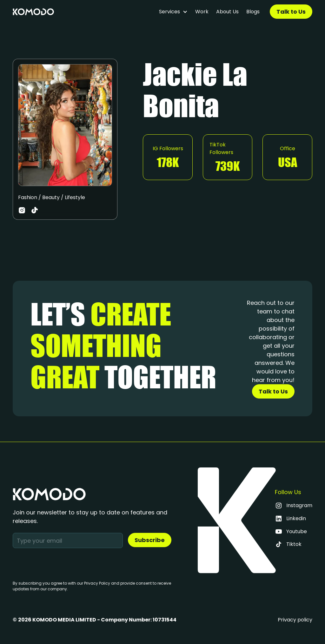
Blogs (253, 12)
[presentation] (61, 563)
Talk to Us (291, 12)
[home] (33, 12)
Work (202, 12)
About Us (227, 12)
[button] (173, 12)
